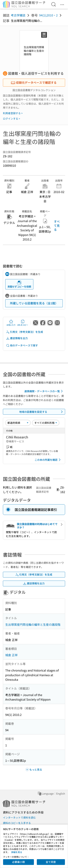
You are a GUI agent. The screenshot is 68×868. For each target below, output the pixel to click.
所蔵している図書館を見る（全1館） (34, 303)
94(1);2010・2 (48, 15)
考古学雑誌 (18, 15)
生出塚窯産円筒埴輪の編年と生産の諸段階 (33, 624)
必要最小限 (18, 862)
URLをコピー (23, 323)
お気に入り (11, 323)
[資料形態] (46, 423)
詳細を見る (17, 852)
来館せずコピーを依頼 (19, 284)
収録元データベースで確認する (34, 82)
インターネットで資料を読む (19, 817)
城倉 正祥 (11, 655)
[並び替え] (18, 423)
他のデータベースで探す (22, 345)
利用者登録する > (13, 113)
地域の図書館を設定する (42, 412)
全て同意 (51, 862)
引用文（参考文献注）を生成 (24, 332)
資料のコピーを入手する (17, 823)
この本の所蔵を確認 (48, 460)
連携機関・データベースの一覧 (44, 391)
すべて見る (57, 225)
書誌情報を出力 (17, 338)
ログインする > (12, 119)
